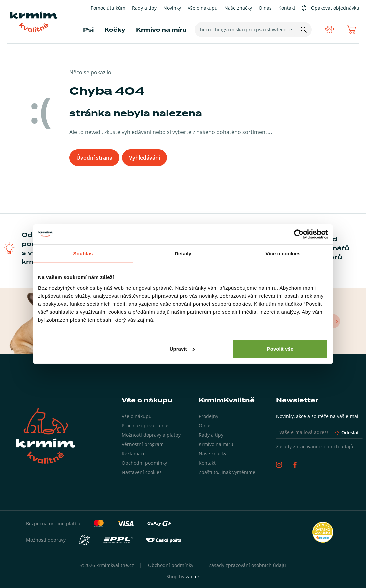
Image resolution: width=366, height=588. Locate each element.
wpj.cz (193, 576)
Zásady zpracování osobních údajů (315, 446)
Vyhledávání (145, 158)
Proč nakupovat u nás (146, 425)
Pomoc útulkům (108, 8)
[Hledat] (303, 30)
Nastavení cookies (142, 472)
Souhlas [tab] (83, 253)
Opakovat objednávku (335, 8)
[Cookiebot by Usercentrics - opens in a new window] (299, 234)
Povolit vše (280, 348)
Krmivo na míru (161, 30)
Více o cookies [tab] (283, 253)
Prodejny (208, 416)
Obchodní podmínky (144, 463)
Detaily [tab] (183, 253)
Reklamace (134, 453)
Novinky (172, 8)
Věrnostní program (143, 444)
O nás (265, 8)
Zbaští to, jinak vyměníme (227, 472)
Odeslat (347, 432)
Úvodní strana (94, 158)
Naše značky (238, 8)
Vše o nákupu (203, 8)
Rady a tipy (144, 8)
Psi (88, 30)
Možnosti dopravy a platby (151, 435)
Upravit (182, 348)
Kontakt (287, 8)
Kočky (115, 30)
